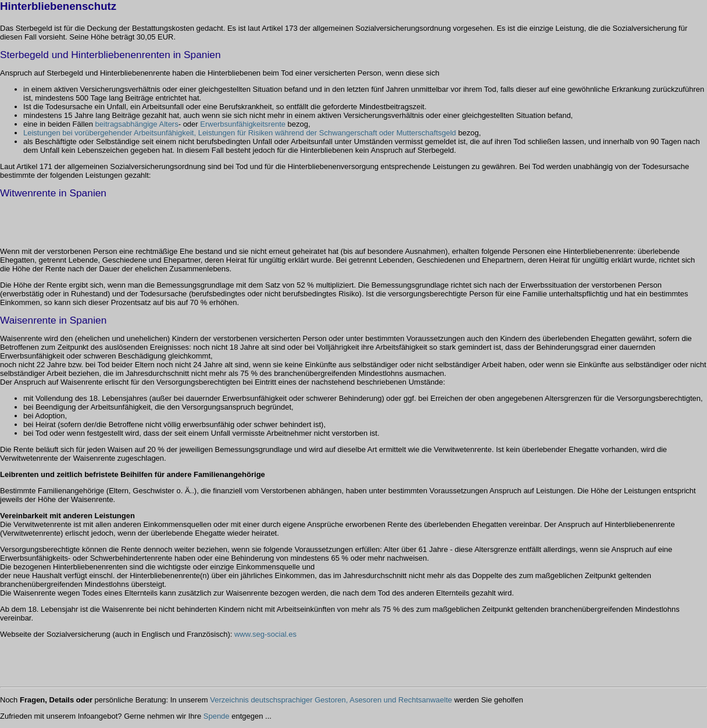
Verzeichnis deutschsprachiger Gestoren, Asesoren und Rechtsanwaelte (331, 700)
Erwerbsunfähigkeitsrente (243, 124)
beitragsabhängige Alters (137, 124)
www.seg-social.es (265, 634)
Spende (217, 716)
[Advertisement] (136, 220)
